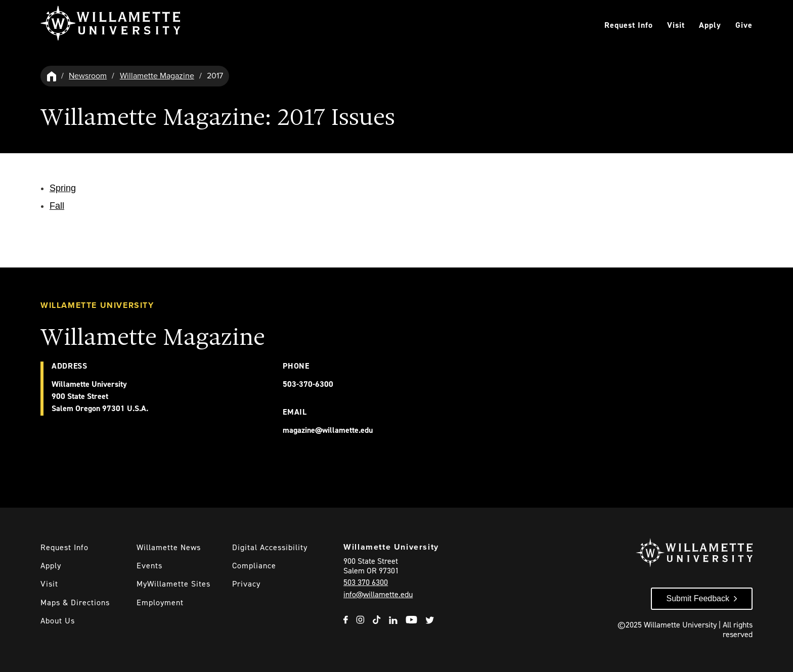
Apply (710, 25)
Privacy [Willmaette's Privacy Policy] (246, 584)
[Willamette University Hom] (52, 76)
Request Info (629, 25)
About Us (58, 621)
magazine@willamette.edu (328, 430)
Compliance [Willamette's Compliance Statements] (254, 566)
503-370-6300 (308, 384)
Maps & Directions (75, 602)
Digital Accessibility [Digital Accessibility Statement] (270, 547)
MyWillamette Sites (173, 584)
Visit (676, 25)
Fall (57, 206)
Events (149, 566)
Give (744, 25)
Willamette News (169, 547)
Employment (160, 602)
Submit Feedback (698, 598)
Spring (63, 188)
